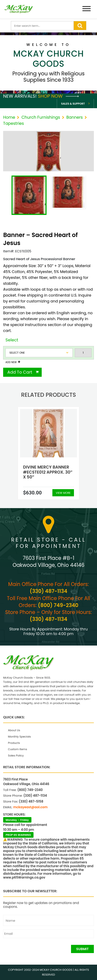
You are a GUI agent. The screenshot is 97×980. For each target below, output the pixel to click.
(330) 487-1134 (48, 591)
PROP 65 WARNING (18, 835)
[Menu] (87, 9)
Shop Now (58, 96)
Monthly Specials (19, 737)
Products (14, 743)
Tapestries (14, 123)
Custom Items (17, 749)
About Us (14, 730)
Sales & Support (73, 104)
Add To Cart (20, 372)
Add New (11, 362)
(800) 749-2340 (58, 605)
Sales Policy (16, 756)
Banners (75, 117)
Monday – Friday (17, 820)
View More (63, 493)
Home (9, 117)
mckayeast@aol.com (30, 807)
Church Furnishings (41, 117)
